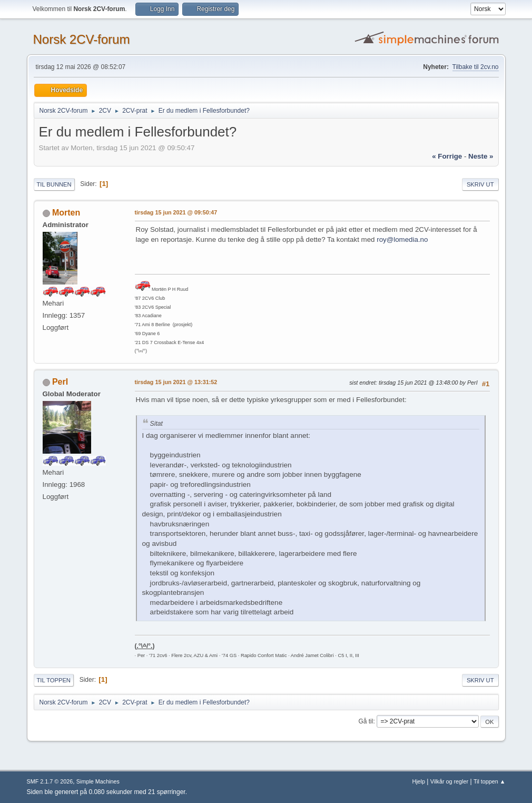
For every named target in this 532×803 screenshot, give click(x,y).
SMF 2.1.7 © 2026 (50, 781)
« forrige (447, 156)
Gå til (366, 721)
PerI (60, 382)
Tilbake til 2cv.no (476, 67)
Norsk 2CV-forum (82, 39)
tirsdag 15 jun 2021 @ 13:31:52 (176, 382)
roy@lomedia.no (402, 239)
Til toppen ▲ (490, 781)
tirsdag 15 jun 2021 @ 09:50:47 (176, 212)
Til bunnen (54, 184)
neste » (481, 156)
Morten (66, 213)
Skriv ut (480, 184)
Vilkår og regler (449, 781)
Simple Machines (98, 781)
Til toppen (54, 680)
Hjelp (418, 781)
